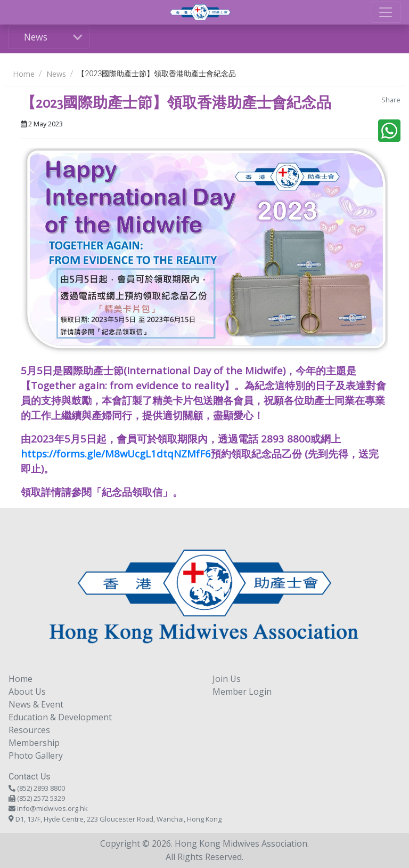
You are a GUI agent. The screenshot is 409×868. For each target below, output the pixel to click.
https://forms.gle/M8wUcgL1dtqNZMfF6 (116, 453)
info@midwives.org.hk (52, 808)
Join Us (227, 679)
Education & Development (60, 717)
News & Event (36, 704)
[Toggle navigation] (386, 12)
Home (24, 74)
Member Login (242, 692)
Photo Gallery (36, 756)
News (36, 37)
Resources (29, 730)
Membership (34, 743)
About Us (27, 692)
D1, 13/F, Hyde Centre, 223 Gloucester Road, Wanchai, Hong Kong (118, 819)
